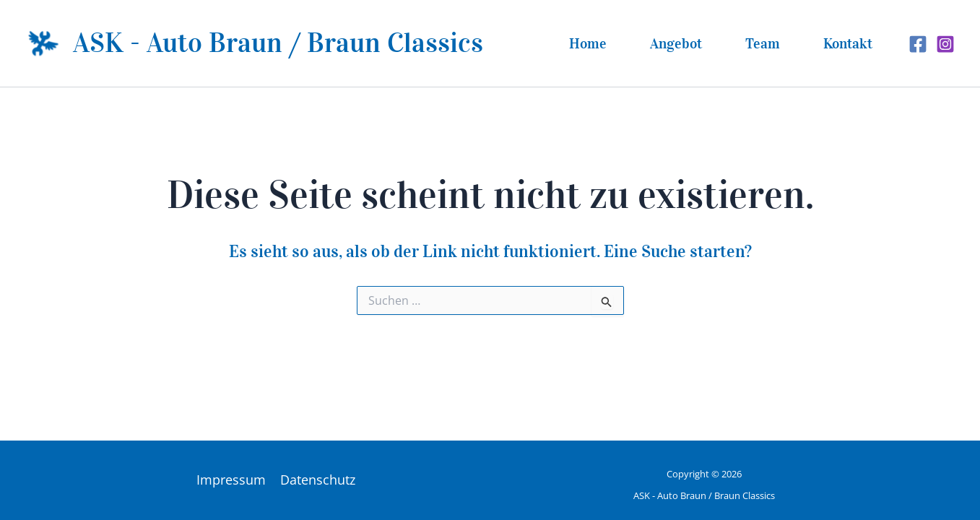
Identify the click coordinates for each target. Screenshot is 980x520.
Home (588, 43)
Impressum (231, 480)
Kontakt (848, 43)
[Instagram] (945, 44)
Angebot (676, 43)
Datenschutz (318, 480)
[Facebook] (918, 44)
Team (763, 43)
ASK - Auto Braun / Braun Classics (278, 43)
